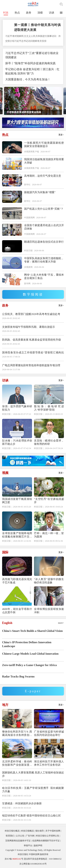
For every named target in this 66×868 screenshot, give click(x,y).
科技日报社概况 (12, 831)
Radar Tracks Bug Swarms (18, 676)
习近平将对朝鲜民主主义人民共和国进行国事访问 (31, 36)
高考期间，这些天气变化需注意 (43, 176)
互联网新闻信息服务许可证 (18, 841)
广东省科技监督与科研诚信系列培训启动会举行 (49, 733)
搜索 (61, 4)
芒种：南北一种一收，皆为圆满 (49, 535)
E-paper (33, 691)
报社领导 (40, 831)
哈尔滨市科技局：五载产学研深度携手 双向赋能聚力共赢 (33, 790)
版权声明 (38, 846)
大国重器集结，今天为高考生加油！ (28, 79)
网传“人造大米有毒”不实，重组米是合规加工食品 (44, 276)
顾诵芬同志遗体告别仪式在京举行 (44, 242)
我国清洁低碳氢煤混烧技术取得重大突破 (44, 161)
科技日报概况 (27, 831)
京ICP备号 (14, 859)
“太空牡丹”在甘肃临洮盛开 (49, 501)
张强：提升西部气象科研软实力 (17, 408)
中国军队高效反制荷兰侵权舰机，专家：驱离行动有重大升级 (44, 260)
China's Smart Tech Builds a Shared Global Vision (32, 631)
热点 (17, 13)
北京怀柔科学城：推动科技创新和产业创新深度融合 (17, 763)
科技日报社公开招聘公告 (48, 836)
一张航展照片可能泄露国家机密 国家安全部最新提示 (44, 144)
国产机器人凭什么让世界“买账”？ (44, 209)
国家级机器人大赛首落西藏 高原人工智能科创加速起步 (33, 774)
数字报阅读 (33, 294)
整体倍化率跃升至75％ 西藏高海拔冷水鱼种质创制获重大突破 (17, 734)
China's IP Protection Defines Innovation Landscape (27, 644)
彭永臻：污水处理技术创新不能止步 (17, 442)
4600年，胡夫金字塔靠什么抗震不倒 (17, 611)
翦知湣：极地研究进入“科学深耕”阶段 (49, 408)
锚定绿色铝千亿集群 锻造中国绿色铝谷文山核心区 (32, 816)
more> (61, 623)
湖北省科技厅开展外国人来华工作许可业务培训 (49, 763)
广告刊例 (30, 836)
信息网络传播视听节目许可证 (46, 841)
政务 (29, 13)
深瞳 (40, 13)
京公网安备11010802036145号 (33, 864)
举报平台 (28, 846)
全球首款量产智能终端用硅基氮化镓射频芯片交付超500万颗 (17, 535)
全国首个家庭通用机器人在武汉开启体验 (44, 227)
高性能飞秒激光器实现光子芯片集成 (17, 581)
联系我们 (10, 836)
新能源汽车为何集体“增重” (40, 192)
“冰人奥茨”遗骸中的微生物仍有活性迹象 (49, 581)
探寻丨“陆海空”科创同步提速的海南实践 (30, 63)
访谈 (52, 13)
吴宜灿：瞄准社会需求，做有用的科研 (49, 442)
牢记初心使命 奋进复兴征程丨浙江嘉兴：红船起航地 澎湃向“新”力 (32, 71)
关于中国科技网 (53, 831)
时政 (6, 13)
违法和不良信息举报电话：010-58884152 (43, 859)
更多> (61, 135)
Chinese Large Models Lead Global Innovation (30, 654)
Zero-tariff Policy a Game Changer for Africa (29, 665)
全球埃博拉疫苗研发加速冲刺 (49, 611)
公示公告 (20, 836)
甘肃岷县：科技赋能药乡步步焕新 (22, 803)
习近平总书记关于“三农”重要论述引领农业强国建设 (32, 55)
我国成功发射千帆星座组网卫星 (17, 501)
